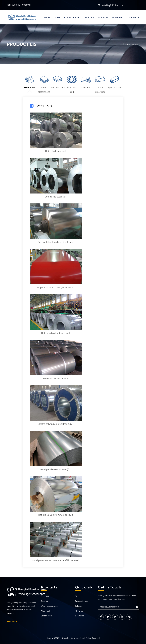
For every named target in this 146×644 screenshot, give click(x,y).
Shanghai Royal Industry (72, 638)
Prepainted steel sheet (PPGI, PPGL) (55, 288)
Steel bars (45, 601)
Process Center (72, 17)
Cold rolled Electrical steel (55, 378)
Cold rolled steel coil (55, 197)
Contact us (133, 17)
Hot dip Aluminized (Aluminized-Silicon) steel (55, 560)
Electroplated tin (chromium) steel (55, 242)
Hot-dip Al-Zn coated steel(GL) (55, 469)
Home (47, 17)
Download (118, 17)
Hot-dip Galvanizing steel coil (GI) (55, 515)
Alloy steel (45, 611)
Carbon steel (46, 616)
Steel (57, 17)
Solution (89, 17)
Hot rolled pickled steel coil (55, 333)
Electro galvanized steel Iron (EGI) (55, 424)
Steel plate (45, 596)
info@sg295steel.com (113, 5)
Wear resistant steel (49, 606)
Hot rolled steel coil (55, 151)
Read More (12, 621)
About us (103, 17)
